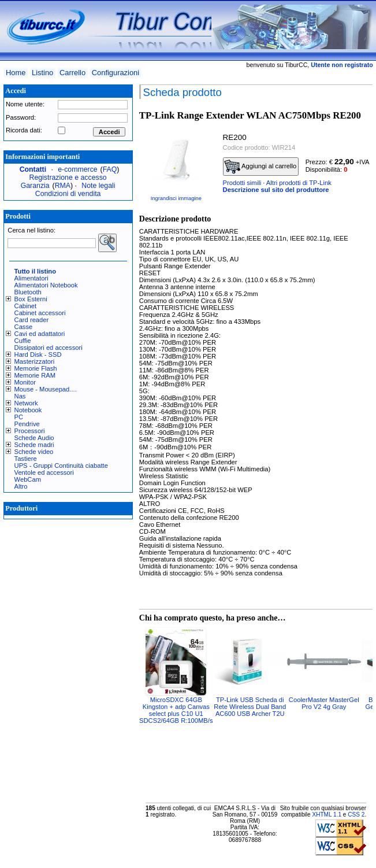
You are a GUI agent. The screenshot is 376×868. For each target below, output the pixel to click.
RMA (63, 186)
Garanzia (35, 186)
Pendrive (27, 424)
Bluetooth (28, 292)
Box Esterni (31, 299)
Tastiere (26, 459)
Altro (21, 486)
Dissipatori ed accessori (49, 348)
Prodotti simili (242, 183)
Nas (20, 396)
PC (19, 417)
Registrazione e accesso (68, 178)
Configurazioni (116, 73)
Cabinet (26, 306)
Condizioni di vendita (68, 194)
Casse (24, 327)
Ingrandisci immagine (176, 198)
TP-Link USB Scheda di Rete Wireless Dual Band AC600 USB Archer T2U (250, 707)
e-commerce (77, 169)
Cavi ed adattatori (40, 334)
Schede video (34, 452)
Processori (30, 431)
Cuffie (23, 341)
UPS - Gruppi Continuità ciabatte (61, 466)
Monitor (25, 382)
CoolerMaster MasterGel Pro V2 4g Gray (324, 703)
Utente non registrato (342, 65)
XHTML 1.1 (327, 815)
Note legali (98, 186)
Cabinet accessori (40, 313)
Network (26, 403)
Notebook (28, 410)
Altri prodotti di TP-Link (299, 183)
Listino (42, 73)
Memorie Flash (36, 368)
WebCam (28, 479)
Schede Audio (34, 438)
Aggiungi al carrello (260, 167)
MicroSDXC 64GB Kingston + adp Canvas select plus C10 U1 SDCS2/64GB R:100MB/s (176, 710)
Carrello (72, 73)
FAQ (110, 169)
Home (16, 73)
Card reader (32, 320)
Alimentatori (31, 278)
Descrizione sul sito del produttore (276, 190)
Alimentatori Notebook (46, 285)
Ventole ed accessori (44, 472)
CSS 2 (356, 815)
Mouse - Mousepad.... (46, 389)
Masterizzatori (35, 361)
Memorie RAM (35, 375)
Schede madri (34, 445)
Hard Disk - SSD (38, 354)
